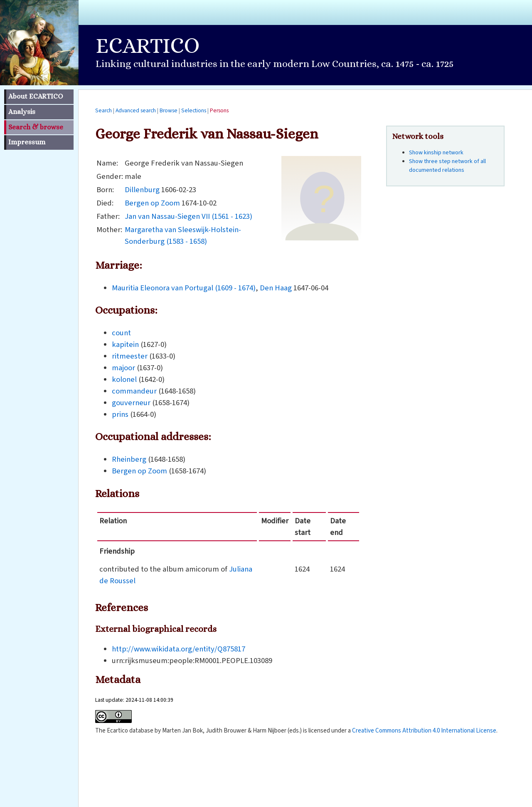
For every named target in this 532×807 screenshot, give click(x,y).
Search (103, 110)
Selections (194, 110)
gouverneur (131, 403)
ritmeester (130, 356)
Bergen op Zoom (152, 203)
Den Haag (276, 288)
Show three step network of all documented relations (447, 166)
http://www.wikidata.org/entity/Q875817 (179, 649)
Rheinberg (129, 459)
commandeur (134, 391)
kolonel (124, 379)
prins (120, 414)
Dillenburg (142, 190)
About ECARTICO (36, 96)
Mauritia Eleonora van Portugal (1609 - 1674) (184, 288)
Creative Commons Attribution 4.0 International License (424, 731)
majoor (123, 368)
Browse (169, 110)
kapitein (125, 344)
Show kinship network (436, 153)
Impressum (27, 142)
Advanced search (136, 110)
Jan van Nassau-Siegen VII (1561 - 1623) (188, 216)
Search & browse (36, 127)
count (121, 333)
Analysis (22, 112)
